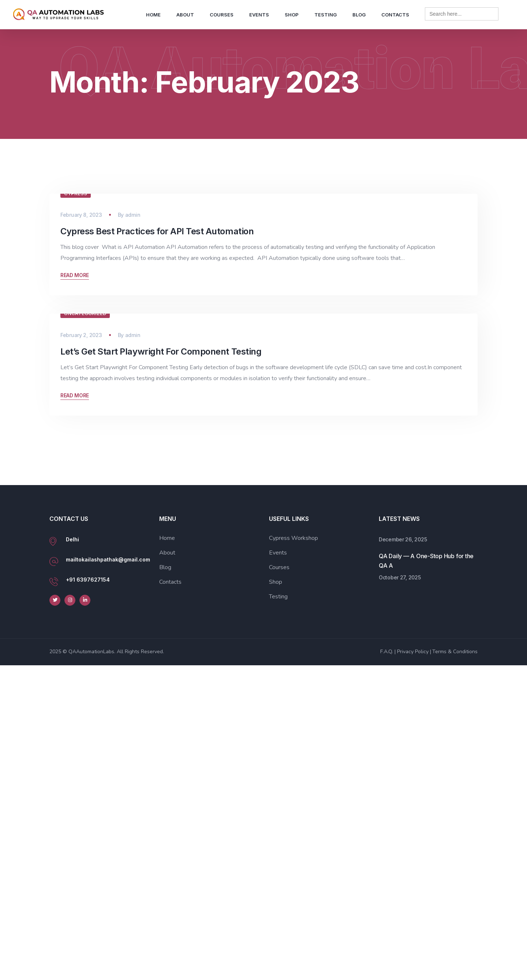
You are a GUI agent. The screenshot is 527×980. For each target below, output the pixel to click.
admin (133, 357)
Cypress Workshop (294, 853)
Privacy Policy (413, 966)
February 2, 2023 (81, 650)
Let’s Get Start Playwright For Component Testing (161, 666)
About (185, 15)
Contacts (395, 15)
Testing (326, 15)
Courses (222, 15)
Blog (359, 15)
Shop (292, 15)
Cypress (76, 336)
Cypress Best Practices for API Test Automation (157, 374)
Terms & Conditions (455, 966)
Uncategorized (85, 628)
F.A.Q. (387, 966)
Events (259, 15)
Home (153, 15)
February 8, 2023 (81, 357)
